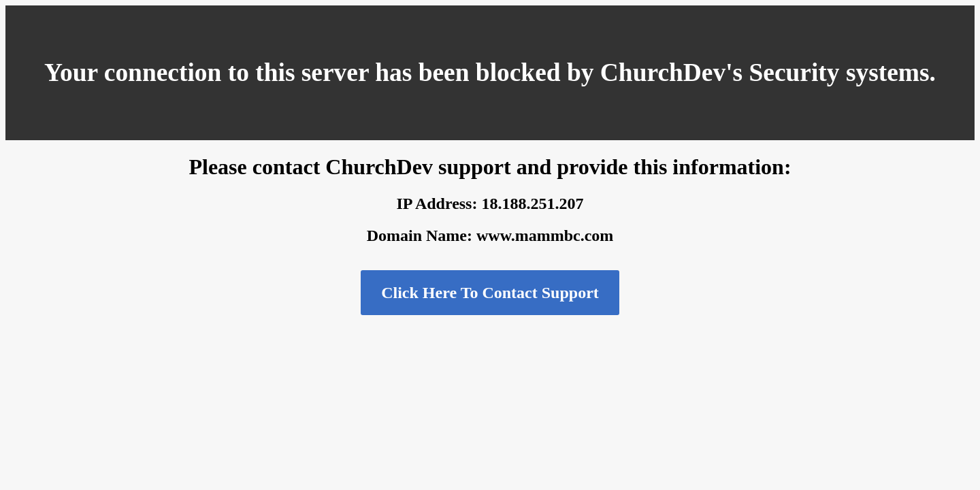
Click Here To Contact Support (490, 293)
